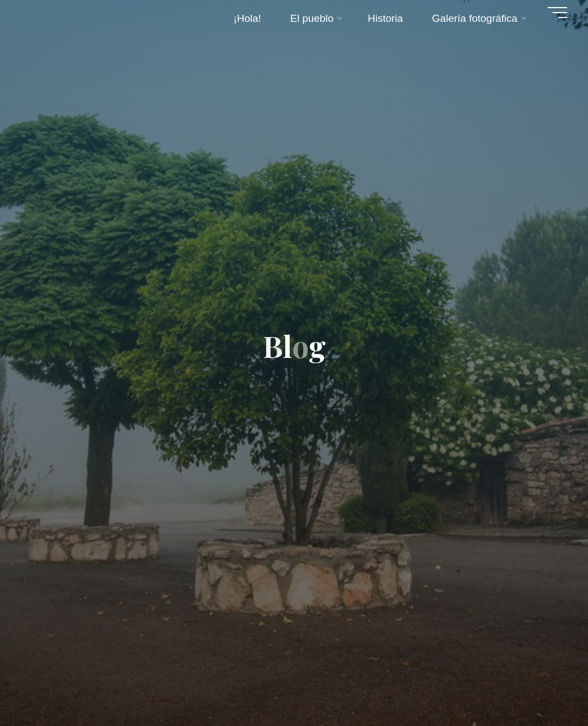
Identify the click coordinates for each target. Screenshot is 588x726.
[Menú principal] (557, 13)
